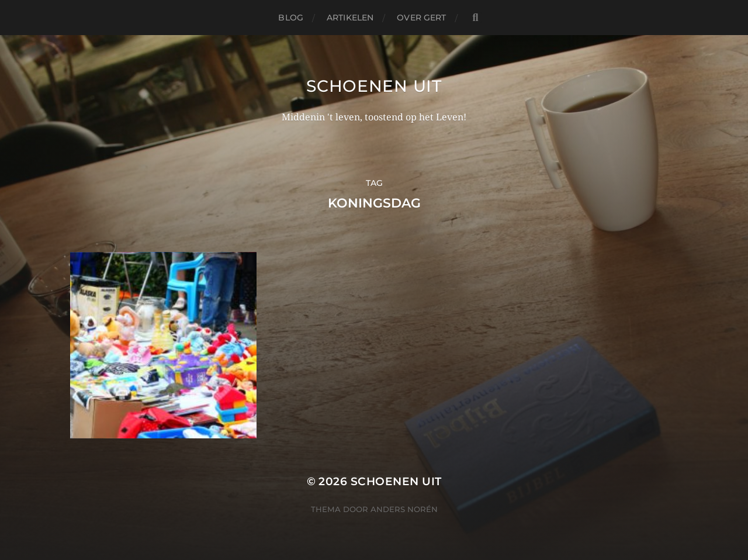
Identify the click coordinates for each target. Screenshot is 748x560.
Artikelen (350, 18)
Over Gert (421, 18)
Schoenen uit (374, 86)
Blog (291, 18)
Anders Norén (404, 509)
